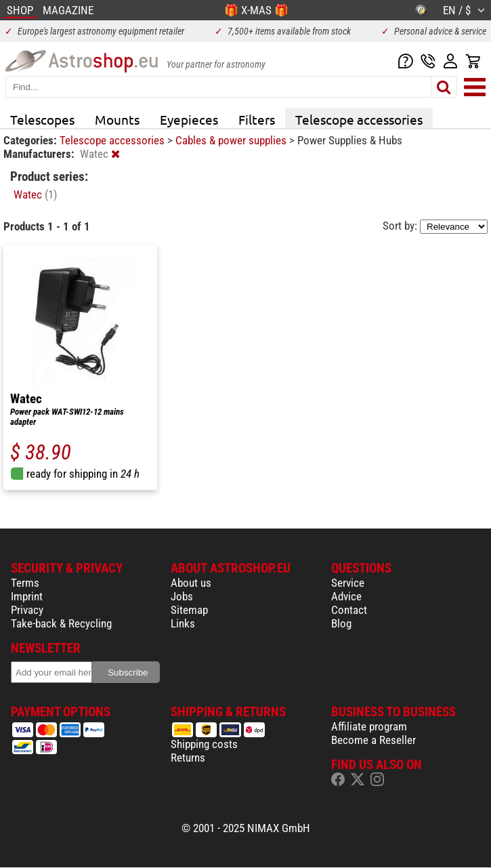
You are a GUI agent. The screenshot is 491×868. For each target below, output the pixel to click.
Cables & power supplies (232, 140)
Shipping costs (204, 744)
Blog (341, 623)
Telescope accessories (359, 119)
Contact (349, 610)
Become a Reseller (373, 740)
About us (191, 583)
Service (348, 583)
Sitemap (189, 610)
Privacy (27, 610)
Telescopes (42, 119)
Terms (25, 583)
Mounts (117, 119)
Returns (188, 758)
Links (183, 623)
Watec (35, 194)
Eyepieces (189, 119)
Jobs (182, 596)
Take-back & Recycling (61, 623)
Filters (257, 119)
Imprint (27, 596)
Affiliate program (369, 726)
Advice (346, 596)
